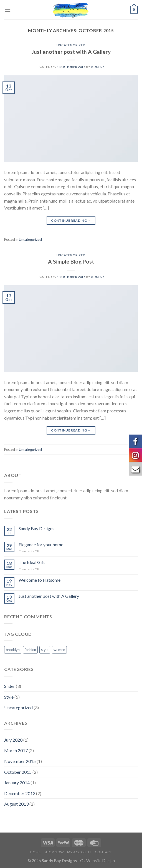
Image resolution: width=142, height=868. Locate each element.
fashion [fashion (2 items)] (30, 650)
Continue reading (71, 220)
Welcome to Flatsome (40, 580)
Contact (103, 852)
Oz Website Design (97, 861)
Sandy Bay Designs (36, 528)
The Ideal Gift (32, 562)
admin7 (97, 67)
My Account (79, 852)
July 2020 (13, 740)
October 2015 (18, 772)
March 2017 (16, 750)
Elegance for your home (41, 544)
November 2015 (20, 761)
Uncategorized (71, 45)
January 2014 (17, 783)
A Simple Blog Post (71, 261)
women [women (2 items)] (59, 650)
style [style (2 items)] (45, 650)
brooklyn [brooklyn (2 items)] (13, 650)
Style (9, 697)
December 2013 (20, 793)
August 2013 (16, 804)
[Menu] (7, 10)
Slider (10, 686)
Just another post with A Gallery (71, 52)
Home (35, 852)
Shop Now (54, 852)
